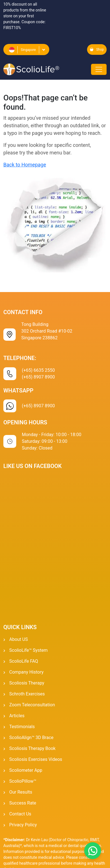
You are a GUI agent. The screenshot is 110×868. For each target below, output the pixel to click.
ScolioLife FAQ (24, 661)
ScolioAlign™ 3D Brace (31, 738)
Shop (97, 50)
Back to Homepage (25, 165)
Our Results (21, 792)
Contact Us (20, 814)
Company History (26, 672)
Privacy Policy (23, 825)
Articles (17, 716)
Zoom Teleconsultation (32, 705)
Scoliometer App (26, 770)
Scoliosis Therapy (27, 683)
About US (18, 639)
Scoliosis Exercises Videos (36, 759)
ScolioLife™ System (28, 650)
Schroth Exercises (27, 694)
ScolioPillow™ (23, 781)
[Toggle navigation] (99, 69)
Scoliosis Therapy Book (32, 748)
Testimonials (22, 727)
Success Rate (23, 803)
